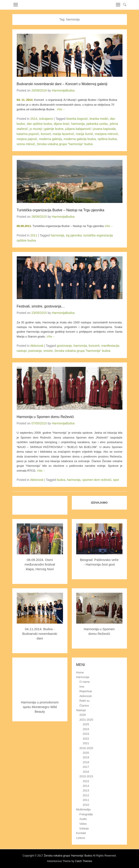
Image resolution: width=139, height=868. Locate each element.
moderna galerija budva (80, 139)
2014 (34, 119)
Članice (84, 706)
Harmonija (83, 677)
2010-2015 (86, 776)
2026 (83, 715)
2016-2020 (86, 748)
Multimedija (83, 809)
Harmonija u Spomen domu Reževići (45, 417)
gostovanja (64, 346)
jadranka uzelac (97, 124)
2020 (86, 753)
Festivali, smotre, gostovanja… (41, 306)
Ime (82, 687)
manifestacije (110, 346)
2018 (86, 762)
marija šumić (84, 134)
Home (80, 672)
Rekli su (85, 701)
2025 (86, 724)
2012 (86, 795)
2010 (86, 805)
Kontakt (81, 833)
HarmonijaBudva (63, 90)
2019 (86, 757)
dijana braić (62, 124)
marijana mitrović (106, 134)
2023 (86, 734)
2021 (86, 743)
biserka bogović (77, 119)
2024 (86, 729)
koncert (46, 134)
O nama (85, 682)
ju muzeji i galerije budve (47, 129)
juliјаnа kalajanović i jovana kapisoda (90, 129)
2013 (86, 790)
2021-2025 (86, 720)
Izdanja (84, 828)
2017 (86, 767)
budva (61, 480)
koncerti (94, 346)
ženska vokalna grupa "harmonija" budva (65, 144)
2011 (34, 235)
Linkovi (81, 838)
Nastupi (81, 710)
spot (116, 480)
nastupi (22, 351)
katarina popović (28, 134)
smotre (48, 351)
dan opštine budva (39, 124)
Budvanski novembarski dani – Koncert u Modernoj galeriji (62, 84)
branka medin (99, 119)
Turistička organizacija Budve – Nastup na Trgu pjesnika (61, 210)
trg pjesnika (74, 235)
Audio (83, 819)
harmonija (78, 124)
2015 (86, 781)
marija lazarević (63, 134)
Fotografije (86, 814)
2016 (86, 772)
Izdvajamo (46, 119)
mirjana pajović (27, 139)
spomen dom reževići (97, 480)
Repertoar (86, 691)
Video (83, 824)
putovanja (35, 351)
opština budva (107, 139)
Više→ (61, 109)
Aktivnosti (37, 346)
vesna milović (26, 144)
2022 (86, 739)
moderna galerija (50, 139)
